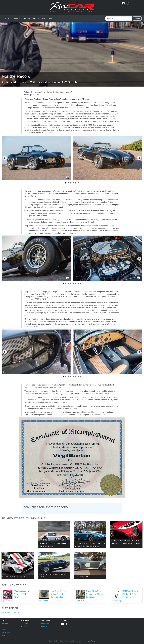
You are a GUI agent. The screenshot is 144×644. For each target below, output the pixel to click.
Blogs (4, 635)
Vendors (27, 18)
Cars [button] (6, 18)
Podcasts (45, 623)
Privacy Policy (90, 641)
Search (137, 18)
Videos (44, 626)
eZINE (24, 626)
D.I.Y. (4, 626)
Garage (5, 623)
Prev (5, 158)
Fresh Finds (7, 632)
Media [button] (35, 18)
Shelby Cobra (7, 613)
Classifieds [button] (16, 18)
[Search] (119, 18)
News (4, 629)
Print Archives (47, 18)
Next (139, 158)
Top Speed (17, 613)
